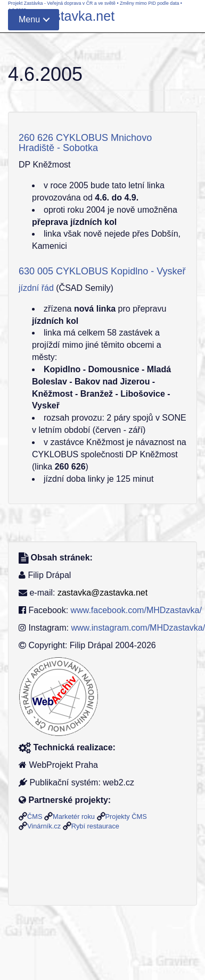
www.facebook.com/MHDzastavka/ (136, 610)
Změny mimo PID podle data (149, 3)
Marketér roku (74, 816)
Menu (29, 19)
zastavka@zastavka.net (102, 593)
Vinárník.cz (44, 826)
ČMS (35, 816)
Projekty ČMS (126, 816)
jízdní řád (36, 288)
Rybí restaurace (95, 826)
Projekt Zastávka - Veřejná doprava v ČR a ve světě (62, 3)
